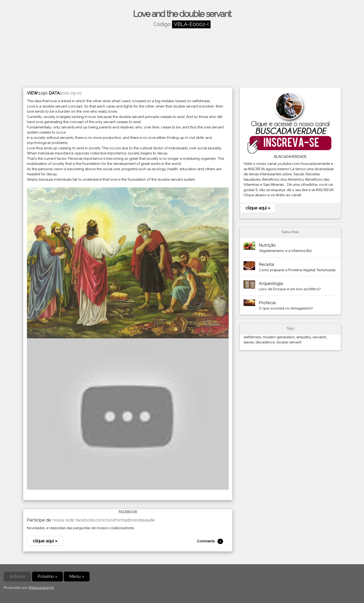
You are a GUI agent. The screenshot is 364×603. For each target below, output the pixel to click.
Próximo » (47, 576)
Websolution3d (41, 588)
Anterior (17, 576)
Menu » (77, 576)
